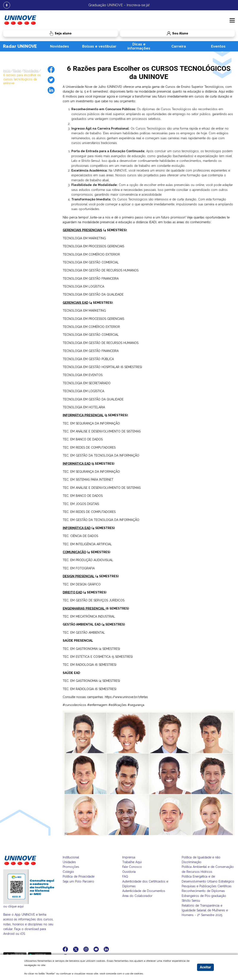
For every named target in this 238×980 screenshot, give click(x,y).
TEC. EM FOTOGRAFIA (79, 568)
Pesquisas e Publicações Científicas (207, 886)
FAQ (125, 876)
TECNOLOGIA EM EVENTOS (83, 375)
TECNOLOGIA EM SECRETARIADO (87, 383)
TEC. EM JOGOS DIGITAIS (81, 504)
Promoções (71, 867)
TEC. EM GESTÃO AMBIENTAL (84, 633)
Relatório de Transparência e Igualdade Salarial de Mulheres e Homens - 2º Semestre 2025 (205, 910)
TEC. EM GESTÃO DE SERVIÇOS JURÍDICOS (94, 600)
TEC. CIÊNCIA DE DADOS (80, 536)
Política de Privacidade (79, 876)
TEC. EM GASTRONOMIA (80, 649)
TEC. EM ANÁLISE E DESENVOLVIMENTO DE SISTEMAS (102, 431)
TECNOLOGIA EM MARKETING (84, 238)
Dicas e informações (139, 46)
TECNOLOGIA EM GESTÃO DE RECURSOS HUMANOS (101, 270)
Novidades (60, 46)
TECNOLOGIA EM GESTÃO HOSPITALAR (91, 367)
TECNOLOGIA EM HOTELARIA (84, 407)
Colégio (68, 872)
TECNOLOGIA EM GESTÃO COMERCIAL (91, 262)
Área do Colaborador (137, 896)
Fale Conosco (132, 867)
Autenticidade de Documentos (144, 891)
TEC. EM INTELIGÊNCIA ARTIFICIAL (87, 544)
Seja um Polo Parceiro (78, 881)
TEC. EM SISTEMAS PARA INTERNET (88, 480)
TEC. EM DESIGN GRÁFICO (82, 584)
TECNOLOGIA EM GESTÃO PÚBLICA (88, 359)
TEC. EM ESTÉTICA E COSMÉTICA (87, 657)
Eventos (218, 46)
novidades (31, 71)
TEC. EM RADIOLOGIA (78, 665)
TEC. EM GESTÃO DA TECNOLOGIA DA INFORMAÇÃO (101, 455)
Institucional (71, 857)
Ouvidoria (129, 872)
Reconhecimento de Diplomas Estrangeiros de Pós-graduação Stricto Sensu (204, 896)
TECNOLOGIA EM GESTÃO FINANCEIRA (91, 279)
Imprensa (129, 857)
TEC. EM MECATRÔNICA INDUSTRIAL (89, 616)
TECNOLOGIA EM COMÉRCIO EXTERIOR (91, 254)
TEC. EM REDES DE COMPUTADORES (89, 447)
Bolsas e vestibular (99, 46)
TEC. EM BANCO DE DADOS (83, 439)
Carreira (179, 46)
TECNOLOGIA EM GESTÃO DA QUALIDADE (93, 294)
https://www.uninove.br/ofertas (126, 697)
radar (17, 71)
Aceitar (205, 967)
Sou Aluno (154, 33)
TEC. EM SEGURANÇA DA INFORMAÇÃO (91, 423)
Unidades (69, 862)
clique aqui (16, 906)
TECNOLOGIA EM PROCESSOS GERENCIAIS (93, 246)
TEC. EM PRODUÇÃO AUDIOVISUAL (88, 560)
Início (7, 71)
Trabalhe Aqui (132, 862)
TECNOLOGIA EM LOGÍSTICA (83, 286)
